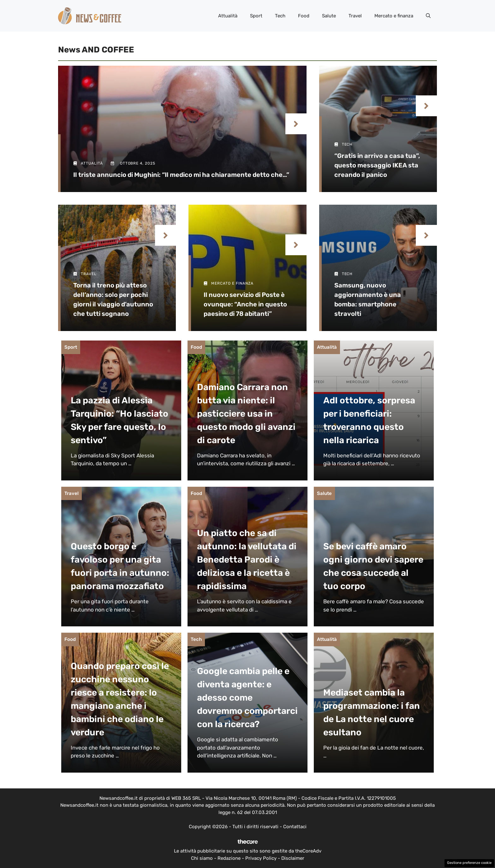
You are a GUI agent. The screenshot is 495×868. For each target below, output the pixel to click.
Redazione (229, 858)
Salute (329, 16)
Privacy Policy (261, 858)
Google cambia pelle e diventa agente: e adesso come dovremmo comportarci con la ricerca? (247, 698)
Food (304, 16)
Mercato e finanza (394, 16)
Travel (355, 16)
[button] (428, 16)
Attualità (228, 16)
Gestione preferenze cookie (469, 863)
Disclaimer (293, 858)
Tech (280, 16)
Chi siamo (202, 858)
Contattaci (295, 827)
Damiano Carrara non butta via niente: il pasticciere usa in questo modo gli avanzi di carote (246, 414)
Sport (256, 16)
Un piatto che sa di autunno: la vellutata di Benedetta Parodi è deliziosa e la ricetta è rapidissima (247, 560)
